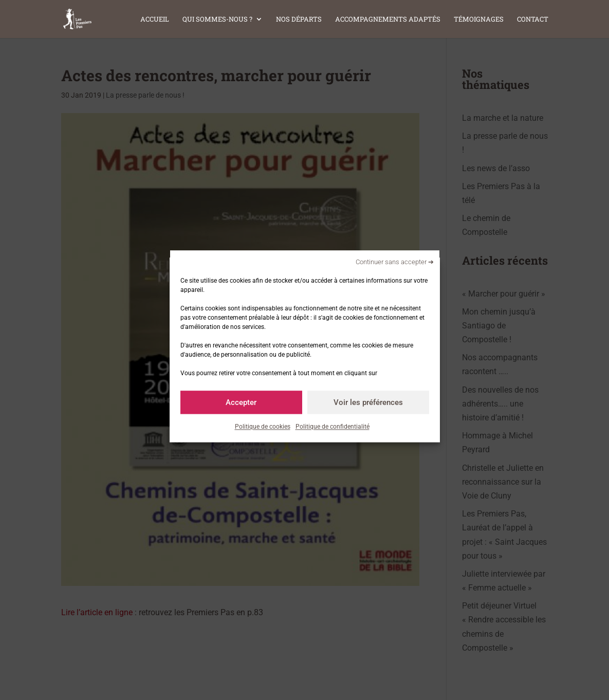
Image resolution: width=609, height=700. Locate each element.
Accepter (241, 402)
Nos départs (299, 20)
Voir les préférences (368, 402)
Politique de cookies (263, 427)
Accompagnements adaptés (388, 20)
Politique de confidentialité (333, 427)
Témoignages (479, 20)
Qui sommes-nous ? (217, 20)
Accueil (155, 20)
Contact (533, 20)
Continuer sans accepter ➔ (395, 262)
